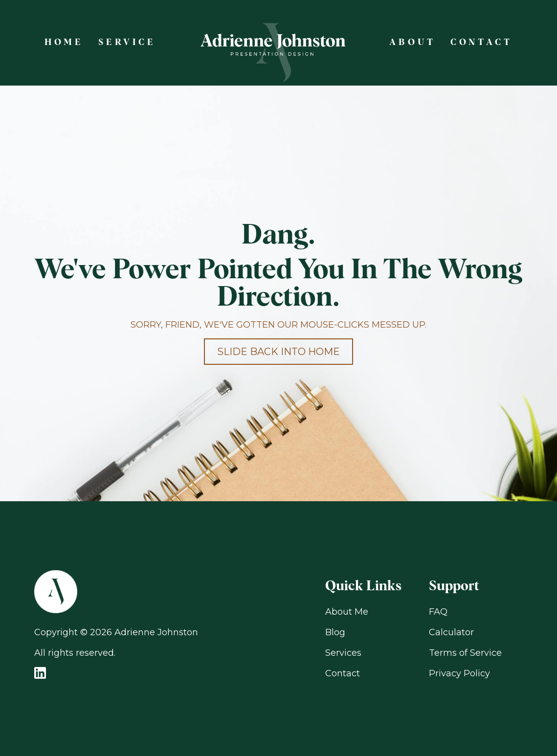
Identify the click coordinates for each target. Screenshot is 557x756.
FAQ (438, 612)
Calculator (451, 632)
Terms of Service (465, 653)
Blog (335, 632)
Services (343, 653)
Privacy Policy (459, 673)
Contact (343, 673)
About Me (347, 612)
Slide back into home (278, 352)
